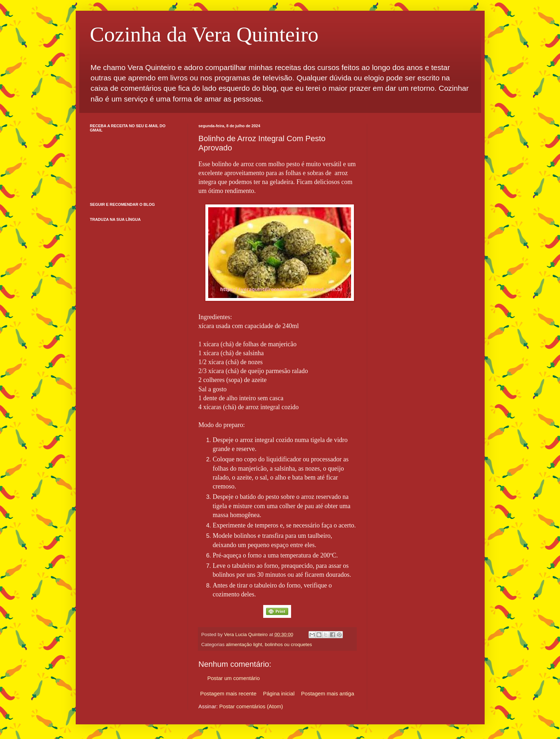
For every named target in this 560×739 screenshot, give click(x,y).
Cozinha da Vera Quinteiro (204, 34)
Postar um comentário (234, 678)
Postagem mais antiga (327, 693)
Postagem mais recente (229, 693)
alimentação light (244, 644)
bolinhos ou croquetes (288, 644)
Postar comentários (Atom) (251, 706)
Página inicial (279, 693)
